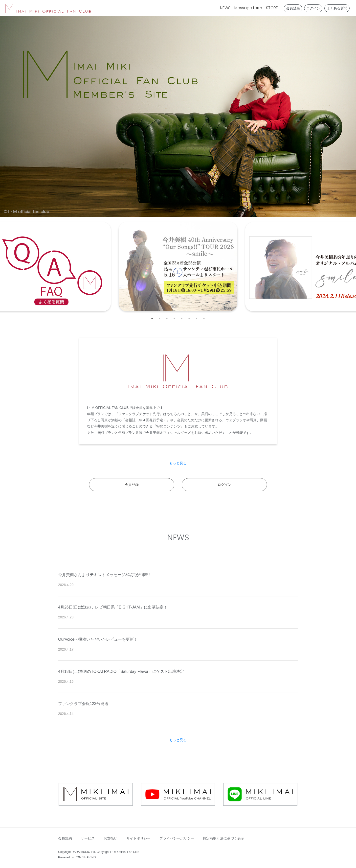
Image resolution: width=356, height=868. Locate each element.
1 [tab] (152, 318)
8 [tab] (204, 318)
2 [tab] (159, 318)
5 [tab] (182, 318)
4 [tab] (174, 318)
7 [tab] (197, 318)
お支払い (111, 838)
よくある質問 (337, 8)
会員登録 (293, 8)
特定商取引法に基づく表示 (223, 838)
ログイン (313, 8)
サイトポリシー (138, 838)
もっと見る (178, 463)
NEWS (225, 8)
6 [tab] (189, 318)
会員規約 (65, 838)
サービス (88, 838)
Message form (248, 8)
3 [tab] (167, 318)
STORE (272, 8)
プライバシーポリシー (177, 838)
